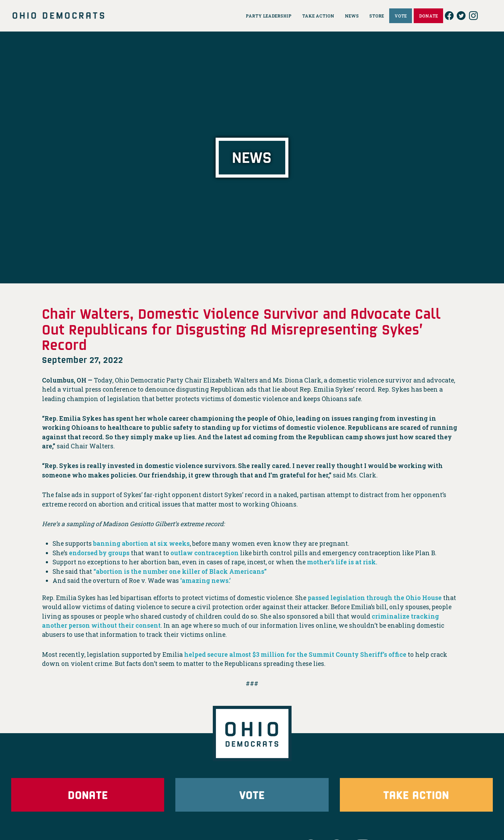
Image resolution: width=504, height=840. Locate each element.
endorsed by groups (100, 553)
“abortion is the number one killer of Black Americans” (181, 572)
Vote (252, 795)
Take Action (416, 795)
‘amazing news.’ (206, 581)
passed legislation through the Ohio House (375, 598)
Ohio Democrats (58, 16)
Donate (88, 795)
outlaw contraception (206, 553)
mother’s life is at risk (342, 562)
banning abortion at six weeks (142, 543)
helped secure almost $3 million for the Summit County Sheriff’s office (296, 655)
